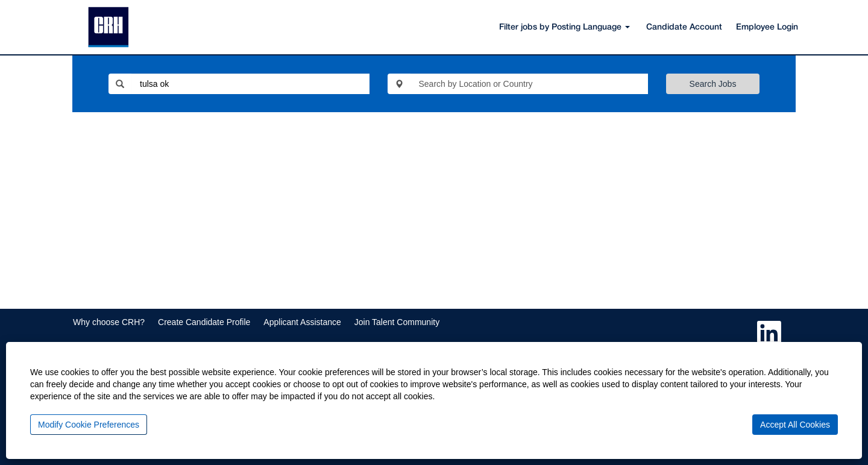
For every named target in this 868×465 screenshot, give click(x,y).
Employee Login (767, 27)
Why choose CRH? (109, 322)
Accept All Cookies (795, 425)
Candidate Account (684, 27)
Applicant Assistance (302, 322)
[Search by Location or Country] (530, 84)
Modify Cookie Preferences (89, 425)
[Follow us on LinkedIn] (769, 334)
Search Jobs (713, 84)
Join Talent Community (397, 322)
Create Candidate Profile (204, 322)
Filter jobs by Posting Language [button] (565, 27)
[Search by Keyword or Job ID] (250, 84)
